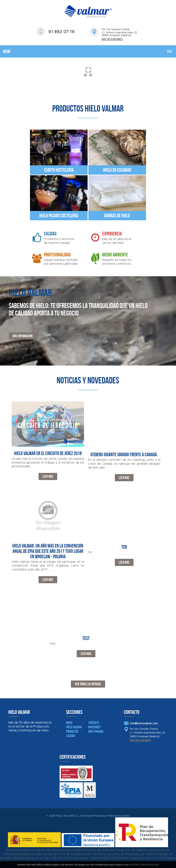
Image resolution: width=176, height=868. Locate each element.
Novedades (95, 727)
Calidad (71, 736)
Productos (72, 731)
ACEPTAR (134, 865)
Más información (23, 336)
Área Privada (96, 731)
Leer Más (48, 476)
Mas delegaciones (112, 39)
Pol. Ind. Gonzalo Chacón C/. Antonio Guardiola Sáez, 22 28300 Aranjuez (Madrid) (147, 733)
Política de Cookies (119, 816)
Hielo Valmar (74, 727)
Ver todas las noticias (88, 684)
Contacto (94, 723)
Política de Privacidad (93, 816)
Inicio (69, 723)
